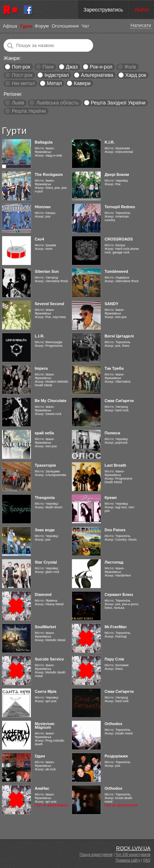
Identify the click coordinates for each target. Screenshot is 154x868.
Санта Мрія (46, 691)
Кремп (111, 498)
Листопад (114, 562)
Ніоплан (43, 207)
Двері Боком (117, 174)
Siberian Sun (47, 271)
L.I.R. (40, 336)
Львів (18, 103)
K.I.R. (110, 142)
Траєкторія (45, 465)
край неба (44, 433)
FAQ (147, 860)
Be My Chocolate (51, 401)
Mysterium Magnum (45, 725)
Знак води (45, 530)
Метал (54, 83)
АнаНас (42, 788)
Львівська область (57, 103)
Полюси (112, 433)
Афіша (10, 26)
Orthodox (114, 724)
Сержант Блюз (119, 594)
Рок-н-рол (101, 67)
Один (40, 756)
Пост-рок (22, 75)
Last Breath (115, 465)
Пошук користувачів (96, 855)
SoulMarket (45, 627)
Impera (41, 368)
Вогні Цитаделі (119, 336)
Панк (48, 67)
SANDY (112, 304)
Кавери (82, 83)
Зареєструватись (103, 10)
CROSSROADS (119, 239)
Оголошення (65, 26)
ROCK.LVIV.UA (133, 848)
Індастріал (57, 75)
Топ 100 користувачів (133, 855)
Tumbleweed (116, 271)
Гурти (26, 26)
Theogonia (45, 498)
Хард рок (136, 75)
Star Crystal (46, 562)
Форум (42, 26)
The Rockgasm (49, 174)
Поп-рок (21, 67)
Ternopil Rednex (120, 207)
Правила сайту (128, 860)
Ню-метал (23, 83)
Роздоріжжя (116, 756)
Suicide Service (49, 659)
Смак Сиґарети (119, 401)
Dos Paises (115, 530)
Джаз (72, 67)
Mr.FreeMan (115, 627)
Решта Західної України (118, 103)
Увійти (141, 10)
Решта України (29, 111)
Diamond (43, 594)
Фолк (130, 67)
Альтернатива (97, 75)
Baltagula (44, 142)
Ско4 (39, 239)
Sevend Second (49, 304)
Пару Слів (114, 659)
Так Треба (114, 368)
